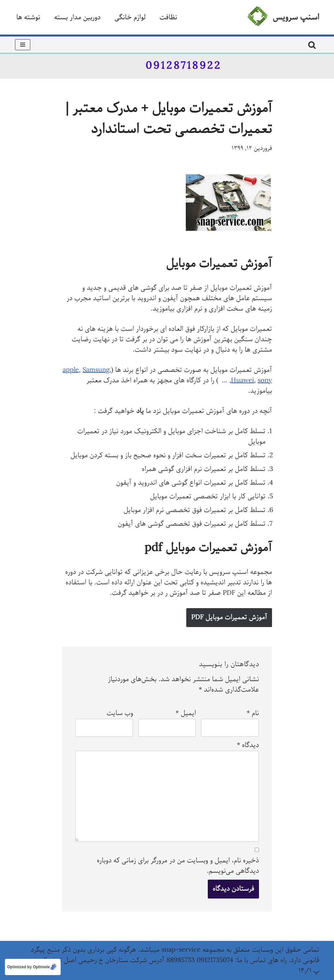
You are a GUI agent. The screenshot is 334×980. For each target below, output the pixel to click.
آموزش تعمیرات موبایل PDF (229, 617)
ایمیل (186, 713)
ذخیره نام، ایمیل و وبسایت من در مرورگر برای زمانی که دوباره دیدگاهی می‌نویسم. (178, 866)
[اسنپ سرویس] (283, 17)
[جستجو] (312, 45)
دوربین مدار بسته (77, 17)
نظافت (168, 17)
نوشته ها (28, 17)
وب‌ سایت (120, 713)
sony (265, 380)
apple (71, 370)
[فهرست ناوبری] (23, 45)
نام (253, 713)
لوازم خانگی (130, 17)
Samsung (96, 370)
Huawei (243, 380)
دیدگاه (248, 745)
